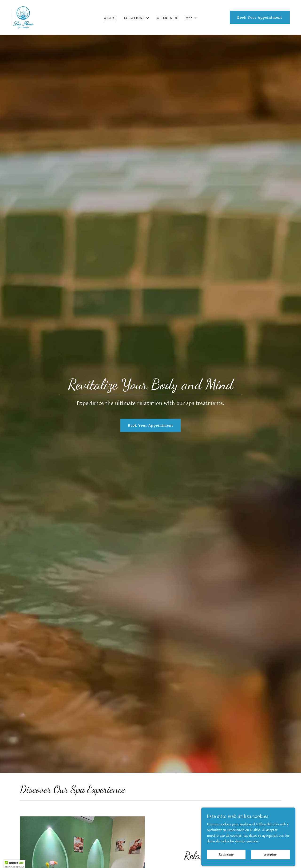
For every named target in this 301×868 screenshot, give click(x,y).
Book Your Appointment (260, 18)
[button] (137, 18)
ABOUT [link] (110, 18)
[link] (23, 17)
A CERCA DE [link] (167, 18)
